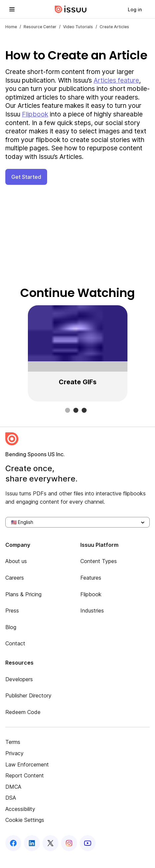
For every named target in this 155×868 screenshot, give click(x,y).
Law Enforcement (27, 764)
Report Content (25, 775)
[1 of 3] (77, 353)
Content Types (99, 561)
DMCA (13, 787)
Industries (92, 611)
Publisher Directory (28, 695)
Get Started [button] (26, 177)
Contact (15, 643)
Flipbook (35, 114)
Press (12, 611)
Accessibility (20, 809)
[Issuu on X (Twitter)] (50, 843)
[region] (77, 353)
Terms (13, 742)
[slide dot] (68, 410)
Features (91, 578)
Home (11, 27)
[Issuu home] (71, 9)
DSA (11, 798)
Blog (11, 627)
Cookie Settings (25, 820)
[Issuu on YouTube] (88, 843)
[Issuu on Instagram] (69, 843)
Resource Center (40, 27)
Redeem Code (23, 712)
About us (16, 561)
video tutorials (78, 27)
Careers (15, 578)
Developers (19, 679)
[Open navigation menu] (12, 9)
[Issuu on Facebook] (13, 843)
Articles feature (116, 80)
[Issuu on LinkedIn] (32, 843)
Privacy (14, 753)
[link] (135, 9)
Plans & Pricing (23, 594)
